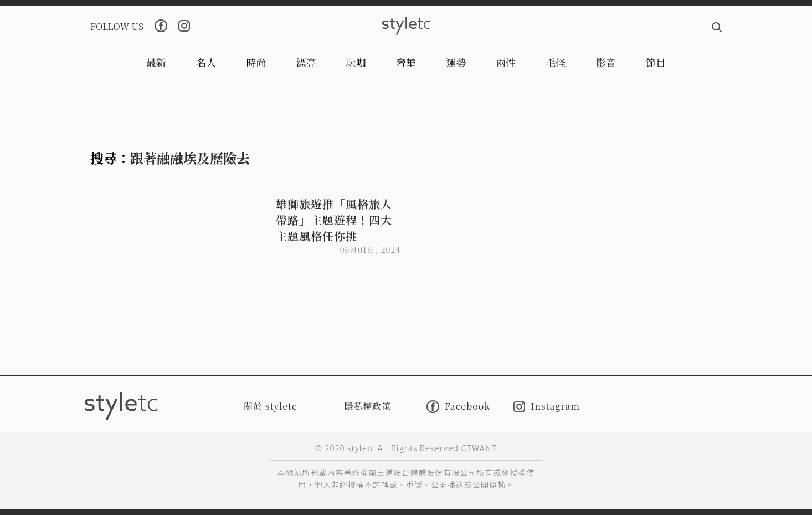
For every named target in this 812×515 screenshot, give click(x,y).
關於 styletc (271, 406)
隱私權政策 (368, 406)
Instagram (547, 407)
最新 (156, 62)
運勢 (456, 62)
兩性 (506, 62)
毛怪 (556, 62)
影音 (606, 62)
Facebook (458, 407)
